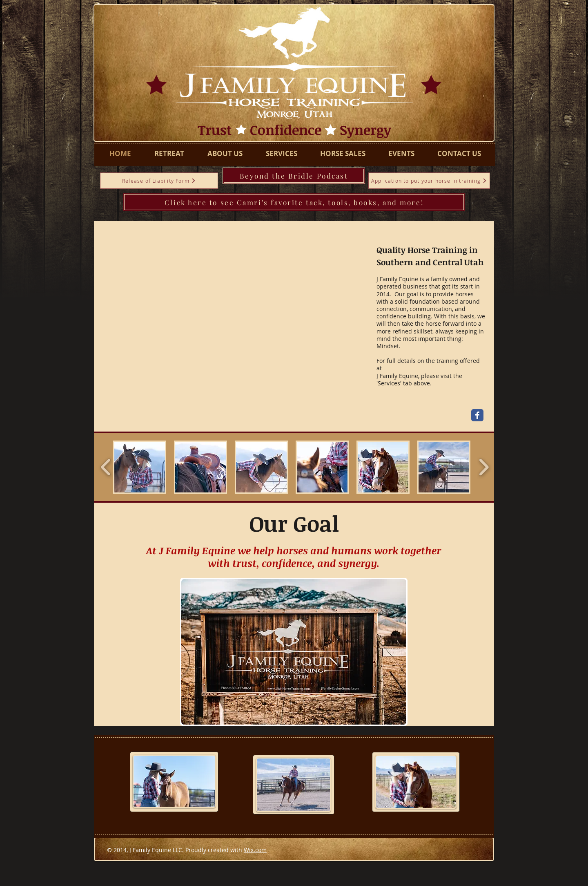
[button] (140, 467)
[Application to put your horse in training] (429, 181)
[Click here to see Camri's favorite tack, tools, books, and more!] (294, 202)
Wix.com (255, 850)
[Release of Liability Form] (159, 181)
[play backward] (106, 467)
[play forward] (484, 467)
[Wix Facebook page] (477, 415)
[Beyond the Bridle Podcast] (294, 176)
